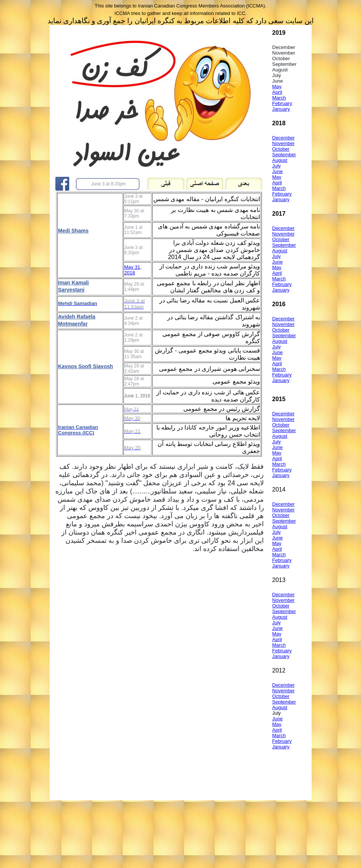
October (281, 149)
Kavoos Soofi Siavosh (85, 366)
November (284, 143)
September (284, 155)
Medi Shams (73, 231)
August (280, 160)
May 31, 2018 (133, 270)
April (277, 92)
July (277, 166)
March (279, 98)
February (282, 103)
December (284, 138)
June (278, 171)
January (281, 109)
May (277, 87)
